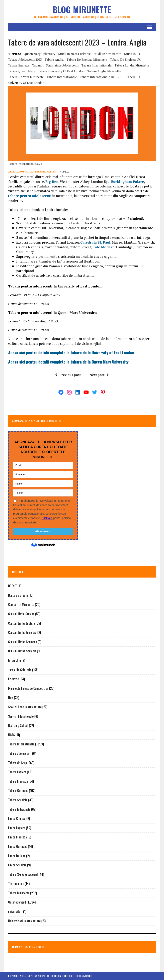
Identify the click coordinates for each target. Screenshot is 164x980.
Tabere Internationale (21, 744)
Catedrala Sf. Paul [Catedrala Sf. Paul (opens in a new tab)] (95, 242)
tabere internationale (62, 77)
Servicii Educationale (21, 716)
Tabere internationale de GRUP (102, 77)
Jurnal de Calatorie (20, 670)
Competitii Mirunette (21, 605)
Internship (14, 661)
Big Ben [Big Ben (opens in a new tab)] (52, 182)
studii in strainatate (107, 54)
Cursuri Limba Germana (23, 642)
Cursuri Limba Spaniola (22, 651)
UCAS (11, 735)
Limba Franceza (17, 837)
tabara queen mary (22, 71)
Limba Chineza (17, 819)
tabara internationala (97, 65)
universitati (15, 912)
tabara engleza (19, 65)
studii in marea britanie (75, 54)
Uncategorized (17, 902)
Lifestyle (13, 679)
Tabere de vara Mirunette (26, 77)
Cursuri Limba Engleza (22, 623)
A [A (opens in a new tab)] (9, 362)
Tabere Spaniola (18, 800)
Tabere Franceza (18, 781)
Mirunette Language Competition (28, 688)
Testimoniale (16, 884)
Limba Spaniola (17, 865)
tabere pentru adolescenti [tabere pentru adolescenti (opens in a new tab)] (30, 196)
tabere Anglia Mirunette (104, 71)
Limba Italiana (17, 856)
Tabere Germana (18, 791)
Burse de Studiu (18, 596)
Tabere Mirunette (19, 893)
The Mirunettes (45, 172)
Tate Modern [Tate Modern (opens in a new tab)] (104, 247)
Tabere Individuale (19, 809)
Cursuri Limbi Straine (21, 614)
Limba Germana (18, 847)
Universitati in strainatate (24, 921)
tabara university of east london (61, 71)
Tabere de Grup (17, 763)
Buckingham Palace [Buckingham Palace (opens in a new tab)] (128, 182)
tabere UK (133, 77)
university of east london (26, 83)
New (11, 698)
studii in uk (132, 54)
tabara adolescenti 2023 (25, 59)
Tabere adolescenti (20, 754)
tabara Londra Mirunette (132, 65)
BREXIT (12, 586)
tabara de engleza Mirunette (87, 59)
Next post (99, 375)
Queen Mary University (40, 54)
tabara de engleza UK (125, 59)
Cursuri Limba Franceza (22, 633)
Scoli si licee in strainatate (25, 707)
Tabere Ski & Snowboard (23, 874)
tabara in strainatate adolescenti (55, 65)
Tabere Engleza (17, 772)
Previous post (68, 375)
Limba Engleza (17, 828)
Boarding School (18, 726)
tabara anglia (54, 59)
